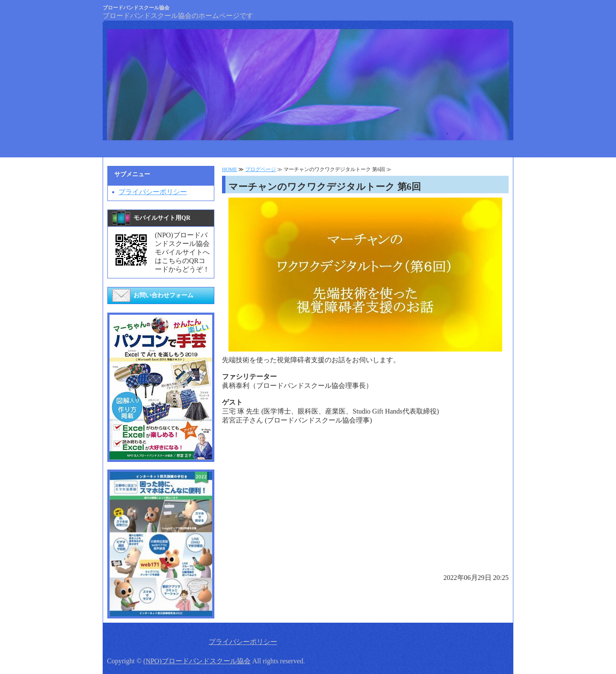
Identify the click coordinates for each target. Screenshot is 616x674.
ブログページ (261, 169)
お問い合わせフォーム (163, 295)
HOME (230, 169)
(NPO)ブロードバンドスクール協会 (197, 661)
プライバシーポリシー (153, 192)
